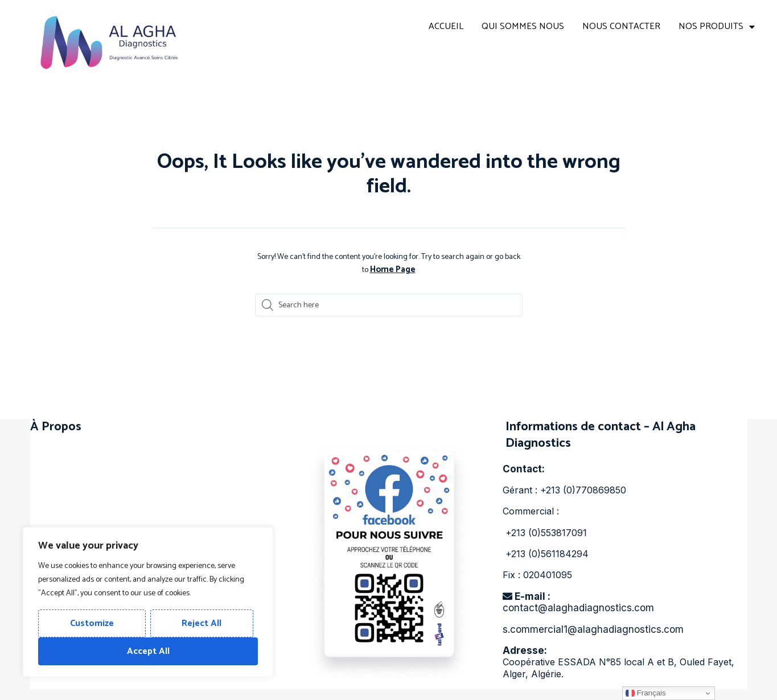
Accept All (148, 651)
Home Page (393, 269)
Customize (92, 623)
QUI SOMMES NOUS (523, 26)
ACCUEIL (446, 26)
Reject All (202, 623)
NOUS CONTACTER (621, 26)
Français (646, 693)
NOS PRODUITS (717, 27)
